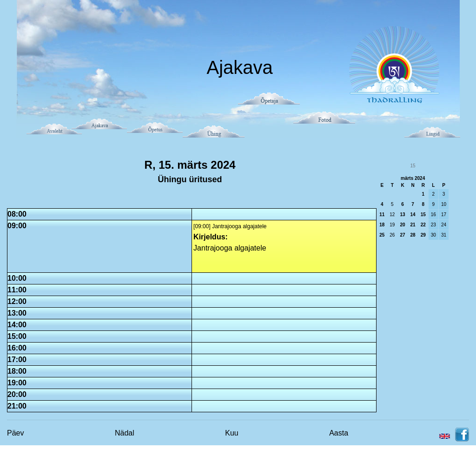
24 (444, 225)
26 (392, 235)
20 (402, 225)
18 (382, 225)
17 (444, 215)
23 (433, 225)
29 (423, 235)
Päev (15, 433)
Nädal (125, 433)
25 (382, 235)
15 (423, 215)
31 (444, 235)
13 (402, 215)
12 (392, 215)
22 (423, 225)
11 (382, 215)
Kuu (231, 433)
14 (413, 215)
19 (392, 225)
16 (433, 215)
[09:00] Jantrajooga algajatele (230, 226)
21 (413, 225)
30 (433, 235)
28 (413, 235)
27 (402, 235)
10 (444, 204)
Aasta (339, 433)
